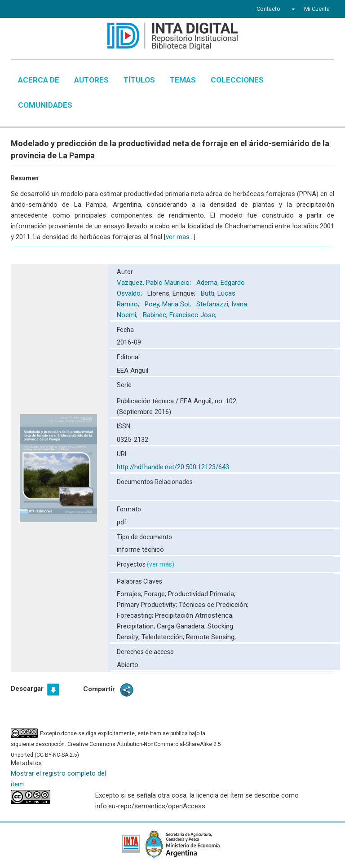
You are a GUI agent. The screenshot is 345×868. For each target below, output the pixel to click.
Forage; (156, 594)
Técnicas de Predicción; (214, 605)
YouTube (58, 10)
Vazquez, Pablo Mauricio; (155, 283)
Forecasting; (136, 615)
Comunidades (45, 105)
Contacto (268, 9)
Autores (91, 80)
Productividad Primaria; (202, 594)
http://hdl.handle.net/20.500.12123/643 (173, 467)
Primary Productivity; (148, 605)
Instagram (75, 10)
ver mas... (180, 237)
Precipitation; (137, 626)
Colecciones (237, 80)
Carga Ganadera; (182, 626)
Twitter (40, 10)
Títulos (139, 80)
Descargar (27, 689)
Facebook (25, 10)
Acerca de (39, 80)
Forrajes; (130, 594)
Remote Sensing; (211, 637)
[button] (292, 9)
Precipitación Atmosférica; (194, 615)
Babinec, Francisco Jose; (181, 315)
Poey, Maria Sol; (169, 304)
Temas (183, 80)
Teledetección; (164, 637)
